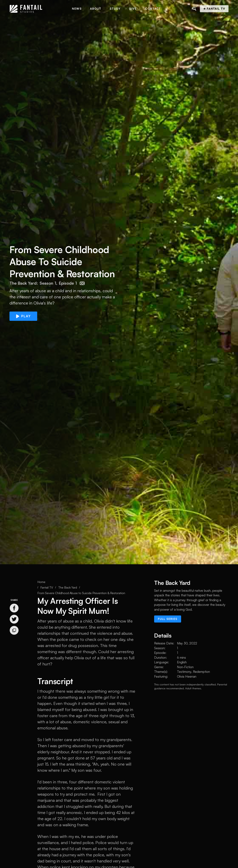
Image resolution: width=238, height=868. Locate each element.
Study (115, 9)
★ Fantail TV (214, 9)
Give (133, 9)
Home (41, 582)
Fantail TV (47, 587)
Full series (168, 619)
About (96, 9)
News (77, 9)
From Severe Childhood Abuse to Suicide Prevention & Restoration (81, 593)
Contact (153, 9)
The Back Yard (68, 587)
